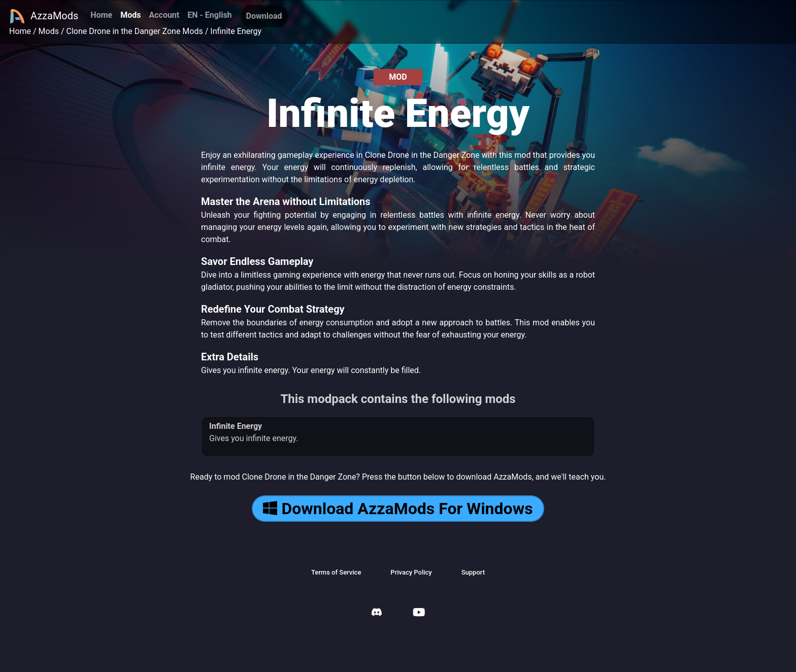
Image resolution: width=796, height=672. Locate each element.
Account (164, 15)
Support (473, 572)
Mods (130, 15)
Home (101, 15)
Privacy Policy (411, 572)
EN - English (209, 15)
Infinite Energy (236, 31)
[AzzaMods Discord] (377, 613)
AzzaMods (44, 16)
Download (264, 16)
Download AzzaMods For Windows (398, 509)
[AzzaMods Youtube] (419, 613)
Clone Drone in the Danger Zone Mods (135, 31)
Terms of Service (336, 572)
